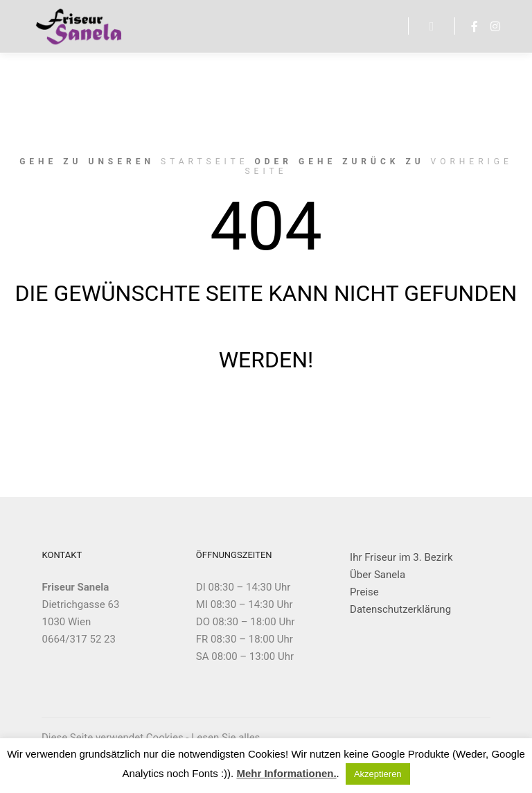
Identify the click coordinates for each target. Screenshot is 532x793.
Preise (364, 592)
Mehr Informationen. (286, 773)
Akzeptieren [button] (378, 774)
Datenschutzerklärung (400, 609)
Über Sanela (378, 575)
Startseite (205, 162)
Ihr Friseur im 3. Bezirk (401, 557)
